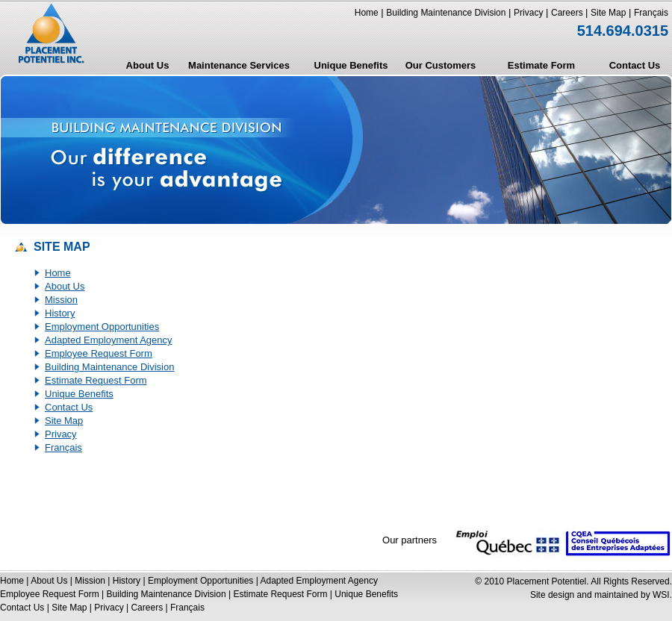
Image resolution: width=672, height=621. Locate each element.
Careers (568, 13)
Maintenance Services (239, 65)
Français (651, 13)
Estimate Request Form (96, 380)
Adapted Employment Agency (109, 340)
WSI (661, 595)
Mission (61, 300)
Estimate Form (541, 65)
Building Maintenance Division (446, 13)
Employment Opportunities (102, 327)
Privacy (528, 13)
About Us (148, 65)
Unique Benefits (351, 65)
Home (367, 13)
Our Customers (441, 65)
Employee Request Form (99, 353)
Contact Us (635, 65)
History (60, 313)
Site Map (608, 13)
